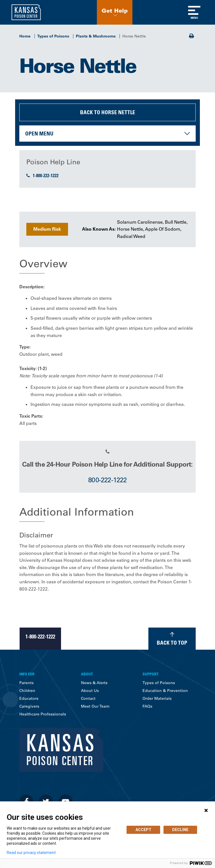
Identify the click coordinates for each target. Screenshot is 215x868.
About (87, 674)
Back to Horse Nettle (108, 112)
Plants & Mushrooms (96, 36)
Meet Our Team (95, 706)
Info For (27, 674)
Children (27, 691)
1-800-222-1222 (42, 176)
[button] (115, 12)
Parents (26, 683)
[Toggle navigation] (194, 12)
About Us (90, 691)
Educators (29, 698)
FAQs (147, 706)
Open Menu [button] (39, 133)
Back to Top (172, 643)
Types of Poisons (53, 36)
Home (25, 36)
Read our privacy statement (31, 853)
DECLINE (180, 830)
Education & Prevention (165, 691)
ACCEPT (143, 830)
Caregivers (29, 706)
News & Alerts (94, 683)
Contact (88, 698)
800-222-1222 (107, 480)
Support (150, 674)
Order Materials (157, 698)
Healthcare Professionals (43, 714)
